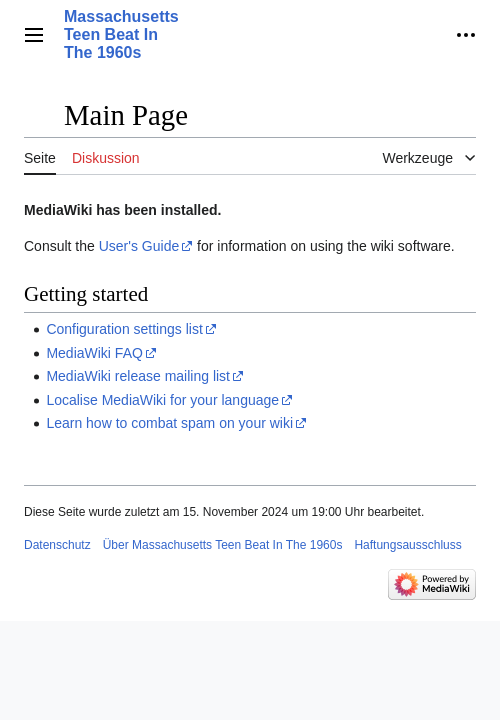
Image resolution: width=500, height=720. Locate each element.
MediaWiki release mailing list (138, 376)
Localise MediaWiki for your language (162, 400)
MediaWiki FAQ (94, 353)
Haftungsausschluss (407, 545)
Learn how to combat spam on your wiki (169, 423)
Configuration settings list (124, 329)
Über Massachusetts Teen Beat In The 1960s (223, 545)
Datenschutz (57, 545)
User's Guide (139, 246)
